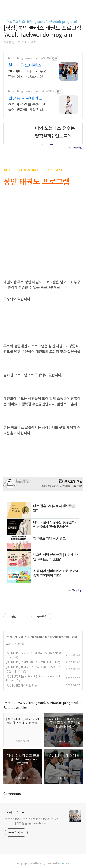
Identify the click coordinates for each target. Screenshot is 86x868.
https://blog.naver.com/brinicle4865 (31, 91)
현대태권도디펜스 (25, 65)
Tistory (65, 863)
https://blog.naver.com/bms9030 (29, 58)
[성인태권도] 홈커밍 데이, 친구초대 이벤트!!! (31, 662)
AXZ (42, 863)
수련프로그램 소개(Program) (24, 637)
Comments (12, 794)
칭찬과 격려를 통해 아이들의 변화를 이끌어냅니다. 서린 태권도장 (28, 107)
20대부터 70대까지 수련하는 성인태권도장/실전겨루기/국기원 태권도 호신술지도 (28, 74)
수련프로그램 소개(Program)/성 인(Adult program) (40, 22)
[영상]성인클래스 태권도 (20, 685)
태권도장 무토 (17, 813)
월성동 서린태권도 (25, 98)
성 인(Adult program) (58, 637)
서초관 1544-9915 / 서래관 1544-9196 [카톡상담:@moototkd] (31, 821)
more (79, 703)
